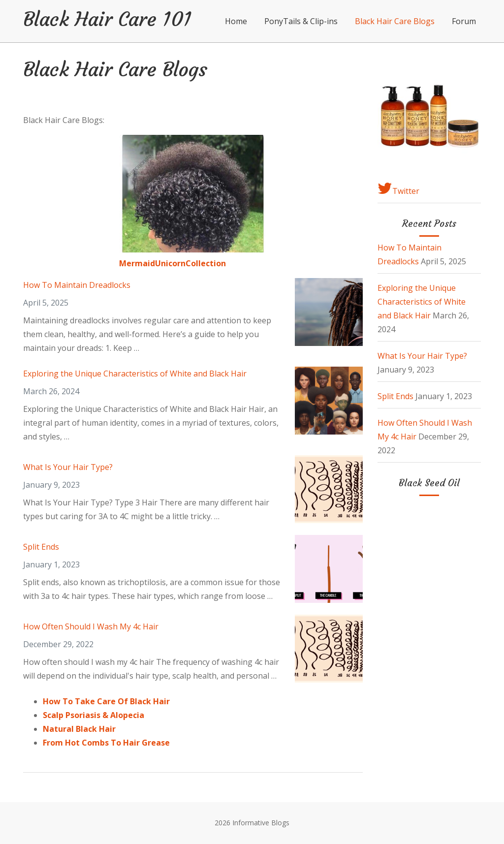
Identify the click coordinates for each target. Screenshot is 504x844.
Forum (464, 21)
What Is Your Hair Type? (68, 467)
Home (236, 21)
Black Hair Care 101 (107, 19)
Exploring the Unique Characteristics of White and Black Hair (135, 374)
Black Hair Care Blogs (395, 21)
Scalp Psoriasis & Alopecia (94, 715)
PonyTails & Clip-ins (301, 21)
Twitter (398, 188)
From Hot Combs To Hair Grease (106, 743)
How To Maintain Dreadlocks (77, 285)
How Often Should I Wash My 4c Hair (91, 626)
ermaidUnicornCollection (176, 263)
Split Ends (41, 547)
